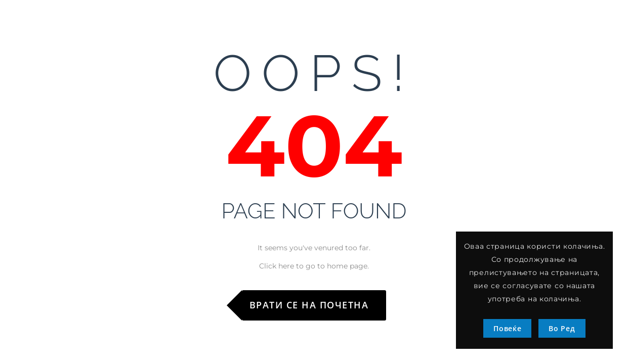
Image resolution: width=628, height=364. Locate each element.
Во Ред (562, 328)
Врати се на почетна (309, 305)
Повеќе (507, 328)
